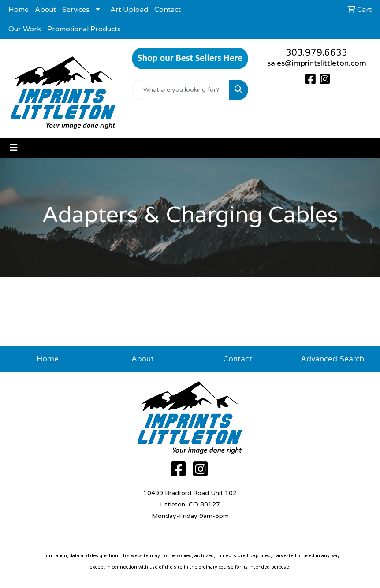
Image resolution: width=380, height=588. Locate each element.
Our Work (25, 29)
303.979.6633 (317, 53)
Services (76, 10)
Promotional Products (84, 29)
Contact (168, 10)
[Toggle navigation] (14, 148)
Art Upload (129, 10)
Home (19, 10)
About (45, 10)
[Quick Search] (181, 90)
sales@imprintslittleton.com (317, 63)
